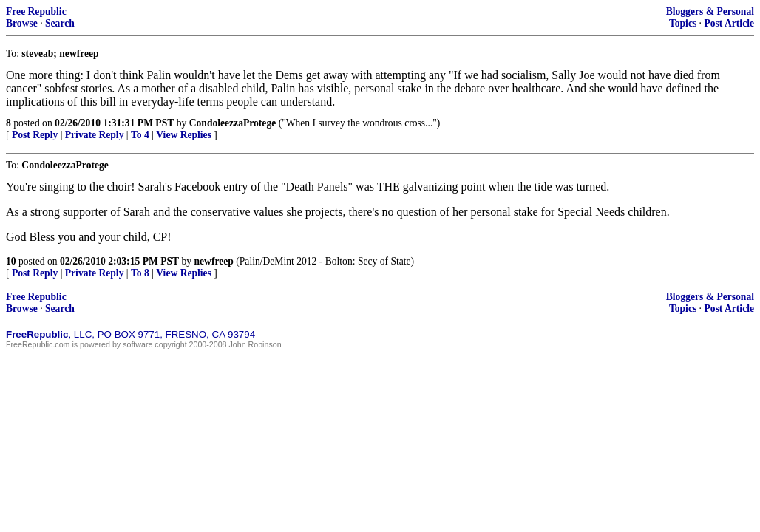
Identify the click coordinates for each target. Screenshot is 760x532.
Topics (683, 23)
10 (11, 261)
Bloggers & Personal (710, 11)
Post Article (729, 23)
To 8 (140, 273)
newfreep (214, 261)
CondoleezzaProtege (233, 123)
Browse (22, 23)
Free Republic (36, 11)
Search (60, 23)
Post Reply (35, 135)
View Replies (184, 135)
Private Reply (95, 135)
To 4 (140, 135)
